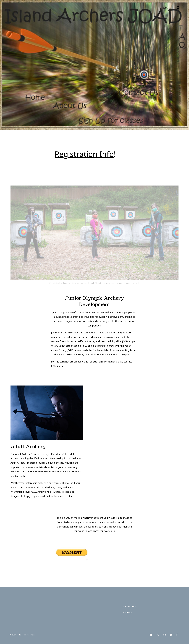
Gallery (167, 8)
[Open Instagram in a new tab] (165, 635)
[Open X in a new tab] (158, 635)
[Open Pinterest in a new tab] (177, 635)
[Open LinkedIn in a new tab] (171, 635)
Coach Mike (57, 366)
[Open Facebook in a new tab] (151, 635)
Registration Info (84, 154)
